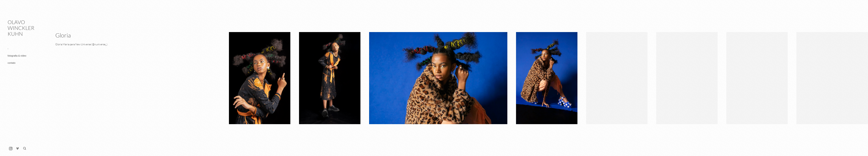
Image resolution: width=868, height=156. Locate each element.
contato (12, 63)
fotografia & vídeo (17, 56)
